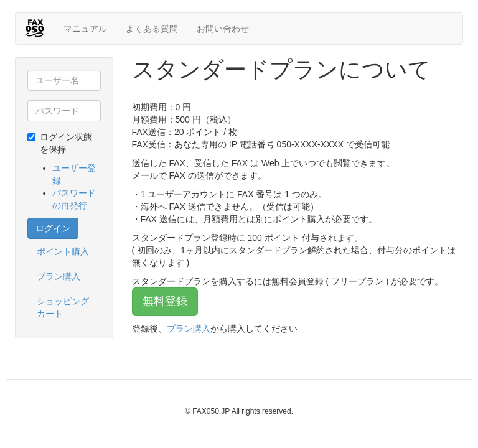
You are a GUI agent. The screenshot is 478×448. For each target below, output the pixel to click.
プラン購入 (59, 276)
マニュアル (85, 29)
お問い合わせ (223, 29)
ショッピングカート (63, 307)
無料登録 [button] (165, 301)
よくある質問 (152, 29)
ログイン (53, 228)
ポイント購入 (63, 251)
